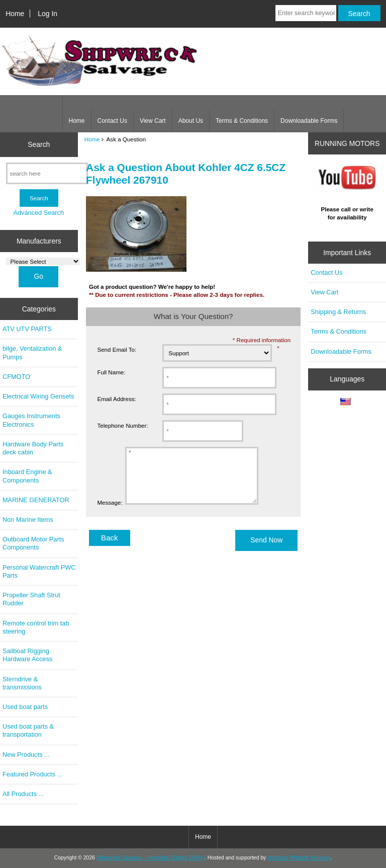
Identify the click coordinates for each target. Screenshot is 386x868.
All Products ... (23, 794)
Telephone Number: (122, 425)
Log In (47, 14)
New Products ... (26, 755)
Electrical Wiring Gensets (38, 396)
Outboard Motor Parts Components (33, 543)
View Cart (153, 121)
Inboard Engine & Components (27, 476)
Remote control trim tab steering (36, 627)
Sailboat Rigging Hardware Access (27, 655)
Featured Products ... (32, 774)
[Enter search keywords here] (306, 13)
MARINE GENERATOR (36, 500)
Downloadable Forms (309, 121)
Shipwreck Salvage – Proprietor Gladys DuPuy (151, 858)
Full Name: (111, 372)
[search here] (47, 173)
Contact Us (112, 121)
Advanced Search (38, 213)
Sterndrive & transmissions (22, 683)
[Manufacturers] (43, 261)
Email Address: (116, 399)
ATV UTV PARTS (27, 329)
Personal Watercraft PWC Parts (39, 571)
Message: (110, 513)
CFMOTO (16, 377)
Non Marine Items (28, 520)
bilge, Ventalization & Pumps (32, 352)
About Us (191, 121)
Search (39, 144)
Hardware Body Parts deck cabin (33, 448)
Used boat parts (25, 707)
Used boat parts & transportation (28, 730)
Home (15, 14)
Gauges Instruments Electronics (31, 420)
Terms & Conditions (242, 121)
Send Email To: (117, 349)
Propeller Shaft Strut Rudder (31, 599)
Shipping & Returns (338, 312)
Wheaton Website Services (299, 858)
